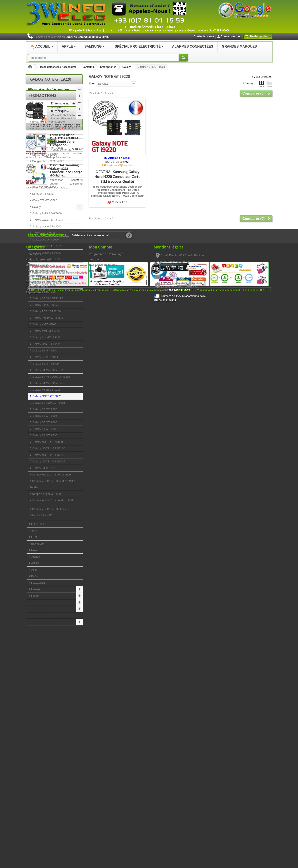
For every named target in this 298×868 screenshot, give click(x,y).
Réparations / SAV (40, 622)
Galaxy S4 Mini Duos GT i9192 (51, 377)
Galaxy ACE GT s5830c (47, 266)
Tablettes (37, 109)
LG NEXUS (38, 524)
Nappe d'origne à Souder (47, 494)
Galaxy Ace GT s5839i (46, 337)
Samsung (88, 67)
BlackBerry (38, 544)
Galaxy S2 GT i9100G (46, 357)
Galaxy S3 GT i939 (44, 292)
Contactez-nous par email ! (179, 817)
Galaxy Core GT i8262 (46, 344)
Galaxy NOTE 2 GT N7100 (49, 448)
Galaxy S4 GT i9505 (44, 435)
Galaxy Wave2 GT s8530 (47, 220)
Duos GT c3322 (41, 168)
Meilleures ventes (37, 805)
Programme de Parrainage (106, 794)
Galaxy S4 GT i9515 (44, 468)
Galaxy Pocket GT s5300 (47, 318)
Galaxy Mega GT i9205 (46, 390)
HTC (34, 537)
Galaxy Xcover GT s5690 (48, 246)
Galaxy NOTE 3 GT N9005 (49, 461)
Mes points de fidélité (103, 805)
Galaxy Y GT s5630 (44, 233)
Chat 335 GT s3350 (44, 187)
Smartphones (108, 67)
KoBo (34, 576)
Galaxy (126, 67)
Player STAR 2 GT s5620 (47, 148)
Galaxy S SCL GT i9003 (47, 279)
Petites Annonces (40, 615)
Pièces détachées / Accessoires (57, 67)
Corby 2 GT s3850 (43, 194)
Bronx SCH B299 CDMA (47, 122)
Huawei (36, 589)
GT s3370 (38, 135)
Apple (34, 96)
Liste (270, 84)
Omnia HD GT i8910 (44, 155)
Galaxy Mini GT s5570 (46, 331)
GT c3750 (38, 181)
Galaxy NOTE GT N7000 (47, 442)
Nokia (34, 550)
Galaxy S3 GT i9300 (44, 409)
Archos (35, 557)
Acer (34, 570)
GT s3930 (38, 142)
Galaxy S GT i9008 (44, 285)
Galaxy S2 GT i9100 (44, 351)
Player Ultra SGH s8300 (46, 129)
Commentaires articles (55, 693)
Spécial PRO (36, 602)
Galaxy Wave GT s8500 (47, 226)
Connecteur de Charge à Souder (52, 475)
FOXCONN (38, 583)
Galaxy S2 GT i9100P (45, 364)
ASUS (35, 563)
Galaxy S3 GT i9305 (44, 416)
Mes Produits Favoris (103, 810)
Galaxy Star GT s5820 (46, 259)
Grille (262, 84)
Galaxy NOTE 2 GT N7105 (49, 455)
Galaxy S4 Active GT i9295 (49, 403)
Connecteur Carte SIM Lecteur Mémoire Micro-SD (55, 514)
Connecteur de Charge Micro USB (55, 502)
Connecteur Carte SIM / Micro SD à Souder (52, 484)
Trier (92, 83)
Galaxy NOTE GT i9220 (47, 396)
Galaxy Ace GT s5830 (46, 305)
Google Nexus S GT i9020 (48, 161)
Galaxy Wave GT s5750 (47, 253)
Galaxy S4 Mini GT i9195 (47, 383)
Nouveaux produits (38, 799)
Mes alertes (96, 799)
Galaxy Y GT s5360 (44, 324)
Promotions (43, 635)
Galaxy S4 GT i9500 (44, 429)
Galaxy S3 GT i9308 (44, 422)
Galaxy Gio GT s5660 (45, 240)
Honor (35, 596)
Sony (34, 531)
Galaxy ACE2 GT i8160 (46, 311)
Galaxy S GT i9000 (44, 272)
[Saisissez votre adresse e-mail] (101, 775)
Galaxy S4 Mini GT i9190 (47, 370)
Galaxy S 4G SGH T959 (47, 213)
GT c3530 (38, 174)
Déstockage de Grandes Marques (50, 609)
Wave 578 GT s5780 (44, 200)
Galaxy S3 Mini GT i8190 (47, 298)
